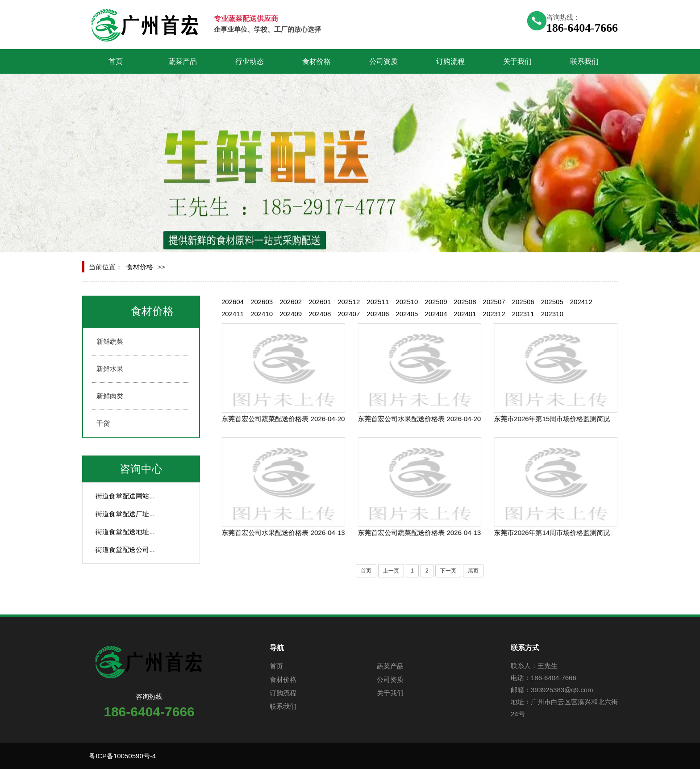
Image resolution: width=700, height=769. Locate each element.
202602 (291, 302)
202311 (523, 314)
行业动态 (250, 61)
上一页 (391, 571)
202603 (262, 302)
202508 (465, 302)
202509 (436, 302)
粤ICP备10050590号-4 (122, 756)
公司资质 (383, 61)
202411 (233, 314)
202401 (465, 314)
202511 (378, 302)
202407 (349, 314)
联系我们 (584, 61)
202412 (581, 302)
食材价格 (317, 61)
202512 (349, 302)
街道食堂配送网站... (125, 496)
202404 (436, 314)
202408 (320, 314)
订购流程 (450, 61)
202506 (523, 302)
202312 (494, 314)
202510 (407, 302)
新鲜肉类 (110, 396)
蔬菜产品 (183, 61)
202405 (407, 314)
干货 (103, 423)
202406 (378, 314)
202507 (494, 302)
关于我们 (517, 61)
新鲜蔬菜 (110, 341)
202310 (552, 314)
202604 (233, 302)
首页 (116, 61)
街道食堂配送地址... (125, 532)
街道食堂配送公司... (125, 550)
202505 (552, 302)
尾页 (473, 571)
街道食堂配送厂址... (125, 514)
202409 (291, 314)
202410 (262, 314)
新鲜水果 (110, 369)
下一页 (448, 571)
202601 (320, 302)
